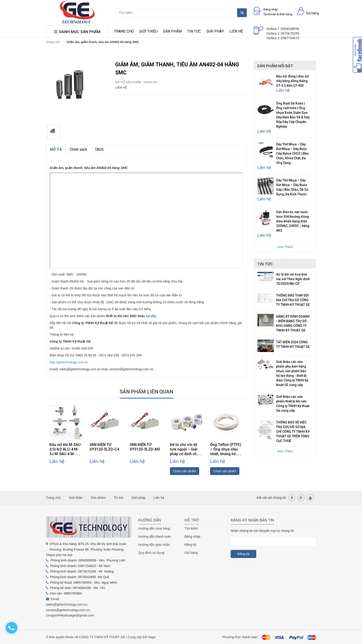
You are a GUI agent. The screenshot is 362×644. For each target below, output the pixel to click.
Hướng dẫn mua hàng (154, 528)
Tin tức (194, 31)
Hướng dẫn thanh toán (155, 537)
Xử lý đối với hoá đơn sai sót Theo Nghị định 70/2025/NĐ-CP (293, 279)
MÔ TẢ (56, 149)
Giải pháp (215, 31)
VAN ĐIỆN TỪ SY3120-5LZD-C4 (104, 447)
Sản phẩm (172, 31)
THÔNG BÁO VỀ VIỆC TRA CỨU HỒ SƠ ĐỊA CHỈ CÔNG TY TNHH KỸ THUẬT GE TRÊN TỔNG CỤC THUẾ (293, 432)
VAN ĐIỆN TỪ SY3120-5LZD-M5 (145, 447)
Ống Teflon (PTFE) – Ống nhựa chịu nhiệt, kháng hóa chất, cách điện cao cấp (227, 454)
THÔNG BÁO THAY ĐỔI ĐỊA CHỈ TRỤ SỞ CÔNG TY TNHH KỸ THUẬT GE (293, 300)
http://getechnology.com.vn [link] (69, 362)
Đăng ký (190, 545)
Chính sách (78, 149)
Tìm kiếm (191, 528)
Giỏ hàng (191, 553)
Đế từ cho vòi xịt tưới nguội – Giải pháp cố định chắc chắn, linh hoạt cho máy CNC (186, 454)
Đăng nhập (192, 537)
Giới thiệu (148, 31)
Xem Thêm (285, 247)
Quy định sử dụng (151, 553)
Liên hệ (236, 31)
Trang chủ (124, 31)
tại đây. (151, 316)
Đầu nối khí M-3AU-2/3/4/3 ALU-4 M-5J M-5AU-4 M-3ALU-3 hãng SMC (66, 452)
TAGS (99, 149)
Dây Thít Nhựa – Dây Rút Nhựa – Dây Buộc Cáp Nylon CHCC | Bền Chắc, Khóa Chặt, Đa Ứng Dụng (292, 153)
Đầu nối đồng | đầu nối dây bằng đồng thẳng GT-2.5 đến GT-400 (293, 81)
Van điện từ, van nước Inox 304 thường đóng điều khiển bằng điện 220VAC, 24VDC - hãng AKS (293, 221)
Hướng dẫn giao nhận (154, 545)
